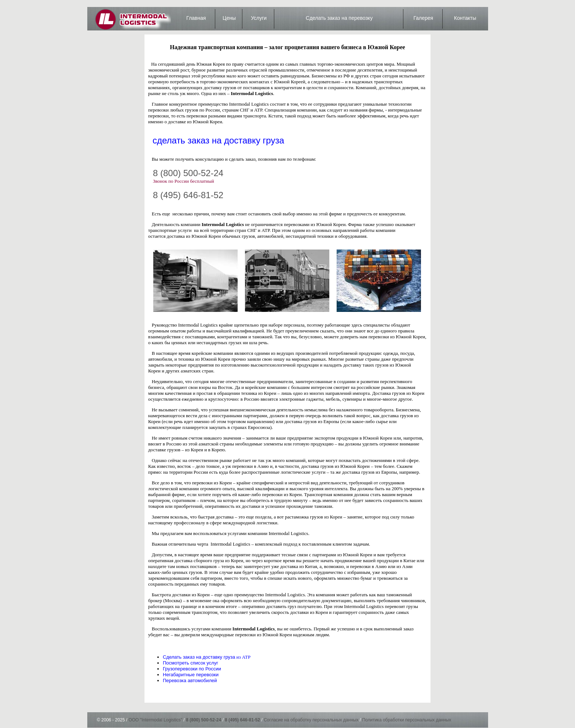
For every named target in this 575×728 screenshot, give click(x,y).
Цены (229, 18)
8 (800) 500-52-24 (188, 173)
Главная (196, 18)
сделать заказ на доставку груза (218, 140)
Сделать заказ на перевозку (339, 18)
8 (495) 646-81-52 (188, 195)
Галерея (423, 18)
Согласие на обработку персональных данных (311, 720)
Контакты (465, 18)
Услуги (259, 18)
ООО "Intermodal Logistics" (155, 720)
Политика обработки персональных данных (406, 720)
